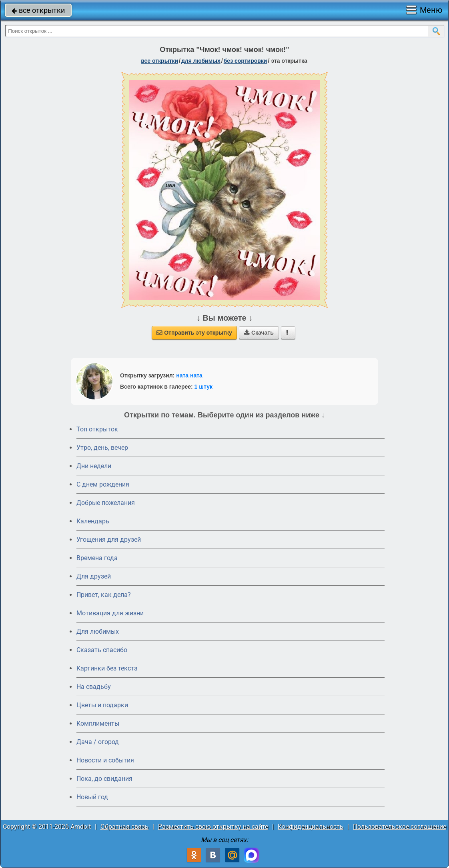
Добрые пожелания (106, 503)
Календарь (93, 521)
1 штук (203, 387)
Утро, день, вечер (102, 448)
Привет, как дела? (104, 595)
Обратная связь (124, 827)
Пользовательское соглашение (400, 827)
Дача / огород (98, 742)
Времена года (97, 558)
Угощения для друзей (109, 540)
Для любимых (98, 632)
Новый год (92, 797)
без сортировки (246, 61)
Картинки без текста (107, 668)
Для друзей (94, 576)
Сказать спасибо (102, 650)
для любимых (201, 61)
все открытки (38, 10)
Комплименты (98, 723)
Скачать (259, 333)
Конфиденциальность (311, 827)
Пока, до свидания (104, 779)
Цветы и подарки (102, 705)
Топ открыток (97, 429)
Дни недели (94, 466)
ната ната (189, 375)
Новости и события (105, 760)
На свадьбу (94, 687)
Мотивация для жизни (110, 613)
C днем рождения (103, 484)
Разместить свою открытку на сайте (213, 827)
